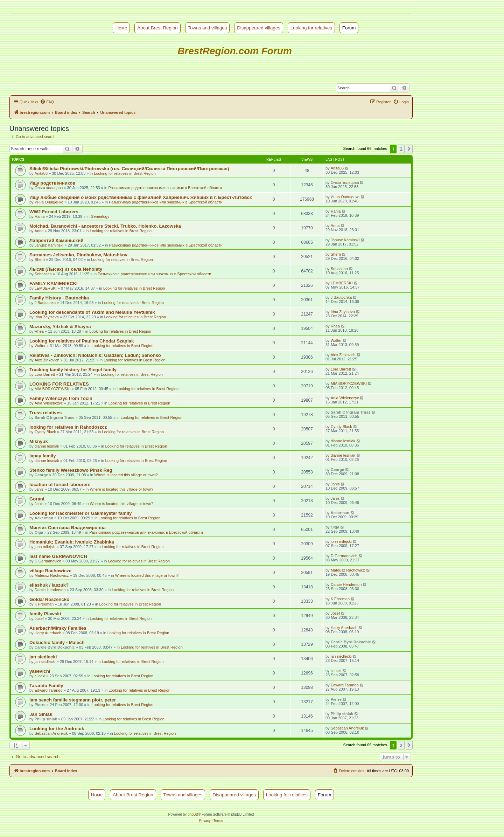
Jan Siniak (41, 714)
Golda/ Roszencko (49, 599)
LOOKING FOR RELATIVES (59, 384)
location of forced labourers (60, 485)
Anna (39, 231)
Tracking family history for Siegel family (73, 370)
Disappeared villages (259, 28)
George (41, 475)
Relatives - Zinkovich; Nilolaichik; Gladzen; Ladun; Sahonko (95, 355)
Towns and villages (208, 28)
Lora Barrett (45, 374)
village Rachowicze (50, 571)
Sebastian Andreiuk (51, 733)
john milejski (45, 547)
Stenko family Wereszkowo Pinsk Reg (71, 470)
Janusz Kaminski (49, 245)
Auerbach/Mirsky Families (58, 628)
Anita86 (41, 173)
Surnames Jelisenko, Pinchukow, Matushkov (78, 255)
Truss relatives (45, 413)
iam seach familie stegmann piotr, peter (73, 700)
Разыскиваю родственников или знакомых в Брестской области (165, 188)
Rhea (39, 331)
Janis (39, 489)
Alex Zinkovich (47, 360)
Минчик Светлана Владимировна (68, 528)
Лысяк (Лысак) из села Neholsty (66, 269)
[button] (409, 149)
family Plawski (45, 614)
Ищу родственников (52, 183)
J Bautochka (45, 303)
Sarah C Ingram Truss (55, 417)
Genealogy (100, 216)
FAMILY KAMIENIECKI (54, 283)
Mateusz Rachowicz (52, 575)
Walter (40, 346)
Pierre (40, 705)
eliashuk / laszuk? (49, 585)
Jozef (39, 618)
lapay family (43, 456)
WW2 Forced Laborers (54, 212)
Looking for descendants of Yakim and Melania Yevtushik (92, 312)
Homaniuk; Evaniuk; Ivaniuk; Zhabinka (72, 542)
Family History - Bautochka (59, 298)
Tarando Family (46, 686)
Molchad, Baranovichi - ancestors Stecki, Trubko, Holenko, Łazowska (105, 226)
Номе (121, 28)
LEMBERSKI (46, 288)
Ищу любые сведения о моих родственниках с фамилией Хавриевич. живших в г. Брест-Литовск (141, 197)
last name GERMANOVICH (58, 556)
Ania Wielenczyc (49, 403)
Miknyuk (39, 441)
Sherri (40, 260)
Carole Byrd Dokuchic (55, 647)
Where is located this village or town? (126, 475)
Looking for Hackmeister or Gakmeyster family (80, 513)
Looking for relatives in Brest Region (125, 173)
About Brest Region (157, 28)
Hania (40, 216)
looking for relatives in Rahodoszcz (68, 427)
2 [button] (401, 149)
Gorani (37, 499)
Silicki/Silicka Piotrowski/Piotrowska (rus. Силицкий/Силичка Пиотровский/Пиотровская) (129, 169)
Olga (39, 532)
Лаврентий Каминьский (56, 240)
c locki (40, 676)
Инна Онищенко (49, 202)
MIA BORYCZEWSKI (53, 389)
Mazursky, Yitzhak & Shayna (60, 327)
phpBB (193, 814)
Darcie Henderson (50, 590)
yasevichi (40, 671)
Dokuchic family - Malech (57, 642)
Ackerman (44, 518)
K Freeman (44, 604)
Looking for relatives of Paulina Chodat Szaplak (82, 341)
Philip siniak (46, 719)
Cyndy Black (45, 432)
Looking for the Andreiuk (57, 729)
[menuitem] (47, 102)
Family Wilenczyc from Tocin (61, 398)
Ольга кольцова (49, 188)
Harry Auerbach (48, 633)
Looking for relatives (311, 28)
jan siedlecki (43, 657)
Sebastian (43, 274)
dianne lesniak (47, 446)
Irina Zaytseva (47, 317)
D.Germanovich (48, 561)
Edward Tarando (49, 690)
